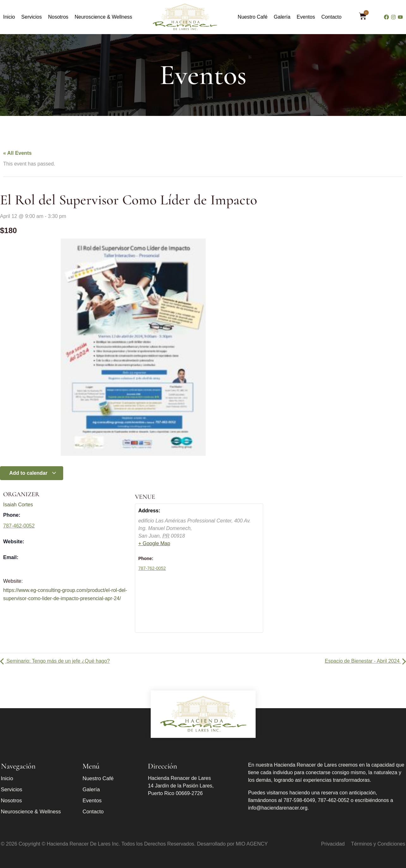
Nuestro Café (252, 17)
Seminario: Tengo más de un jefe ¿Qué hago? (55, 661)
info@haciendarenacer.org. (278, 808)
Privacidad (333, 844)
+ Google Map (154, 543)
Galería (282, 17)
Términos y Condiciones (378, 844)
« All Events (17, 153)
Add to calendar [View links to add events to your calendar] (33, 473)
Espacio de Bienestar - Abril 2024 (365, 661)
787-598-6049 (299, 800)
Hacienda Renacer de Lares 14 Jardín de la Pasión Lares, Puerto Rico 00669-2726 (181, 786)
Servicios (31, 17)
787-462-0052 (19, 526)
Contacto (331, 17)
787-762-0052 (152, 568)
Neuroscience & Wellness (103, 17)
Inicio (9, 17)
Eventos (306, 17)
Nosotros (58, 17)
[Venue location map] (199, 606)
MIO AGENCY (252, 844)
